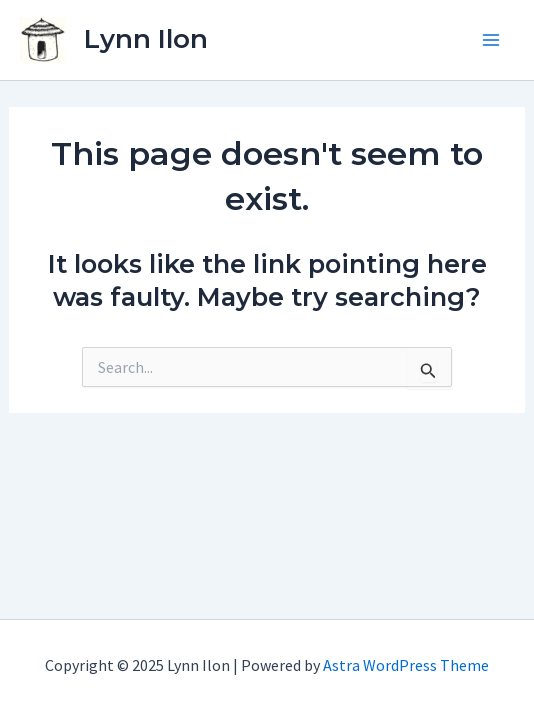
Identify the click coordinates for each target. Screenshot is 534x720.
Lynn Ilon (146, 39)
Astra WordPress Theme (406, 665)
